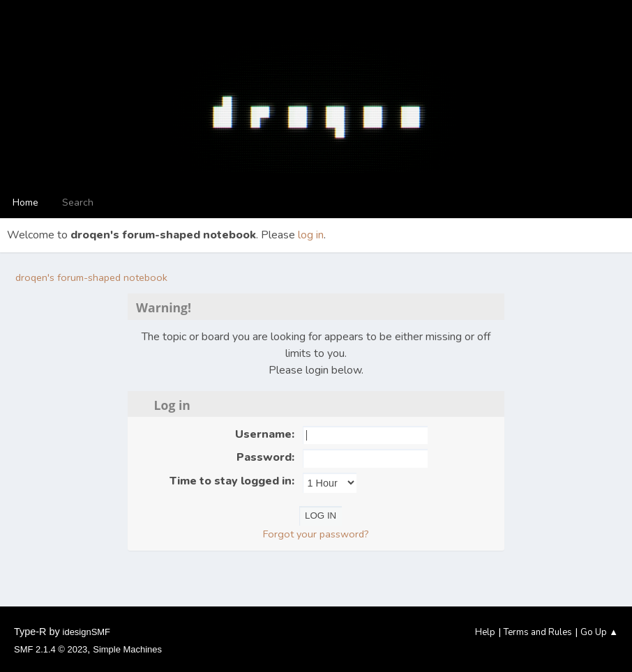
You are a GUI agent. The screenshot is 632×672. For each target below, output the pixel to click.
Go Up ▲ (599, 632)
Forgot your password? (316, 534)
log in (311, 235)
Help (485, 632)
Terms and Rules (538, 632)
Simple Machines (127, 649)
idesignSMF (86, 632)
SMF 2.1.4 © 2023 (51, 649)
